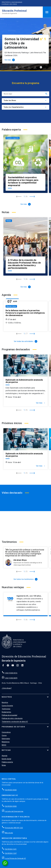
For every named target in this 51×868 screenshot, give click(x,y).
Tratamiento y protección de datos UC (15, 722)
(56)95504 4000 (11, 790)
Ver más (26, 204)
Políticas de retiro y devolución (12, 718)
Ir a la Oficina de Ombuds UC (15, 858)
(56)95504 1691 (11, 849)
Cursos (4, 735)
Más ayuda (9, 833)
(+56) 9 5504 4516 (11, 673)
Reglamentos (6, 712)
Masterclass (11, 306)
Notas (9, 221)
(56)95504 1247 (11, 853)
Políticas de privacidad (9, 715)
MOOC (4, 745)
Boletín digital (6, 759)
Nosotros (7, 697)
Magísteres (6, 742)
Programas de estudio (13, 727)
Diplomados (6, 739)
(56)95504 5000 (11, 806)
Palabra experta (13, 138)
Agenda (4, 756)
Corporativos (6, 732)
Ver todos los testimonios (25, 579)
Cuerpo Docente (7, 706)
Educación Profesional (14, 11)
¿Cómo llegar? (7, 688)
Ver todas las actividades (26, 341)
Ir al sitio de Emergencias (14, 811)
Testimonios (6, 709)
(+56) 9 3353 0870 (11, 678)
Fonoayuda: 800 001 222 (14, 828)
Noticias (6, 750)
